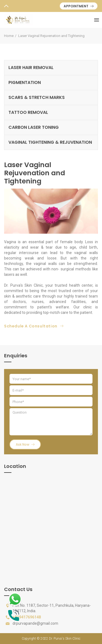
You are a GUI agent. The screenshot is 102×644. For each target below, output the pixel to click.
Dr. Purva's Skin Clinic (65, 639)
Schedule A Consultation (34, 326)
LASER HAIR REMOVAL (31, 68)
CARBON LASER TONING (34, 127)
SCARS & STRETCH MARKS (37, 97)
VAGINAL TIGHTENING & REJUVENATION (50, 142)
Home (9, 36)
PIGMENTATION (25, 82)
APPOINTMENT (79, 6)
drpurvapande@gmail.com (35, 623)
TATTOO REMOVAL (28, 112)
